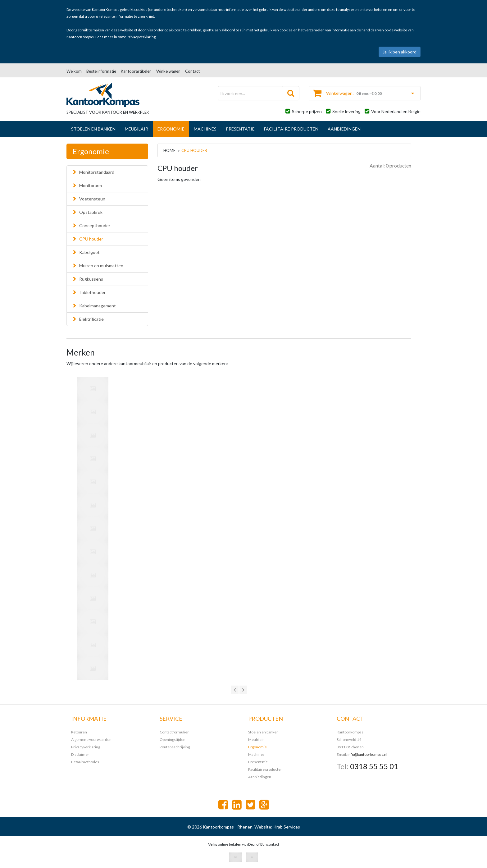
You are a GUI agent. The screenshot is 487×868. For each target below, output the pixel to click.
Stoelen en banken (93, 129)
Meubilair (137, 129)
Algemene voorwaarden (91, 739)
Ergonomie (171, 129)
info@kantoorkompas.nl (367, 754)
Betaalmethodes (85, 762)
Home (169, 150)
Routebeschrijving (175, 747)
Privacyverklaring (141, 37)
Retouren (79, 732)
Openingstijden (173, 739)
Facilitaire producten (291, 129)
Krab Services (287, 827)
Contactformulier (174, 732)
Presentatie (240, 129)
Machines (205, 129)
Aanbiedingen (344, 129)
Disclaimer (80, 754)
